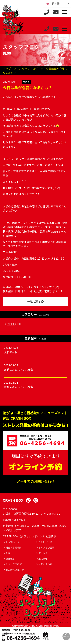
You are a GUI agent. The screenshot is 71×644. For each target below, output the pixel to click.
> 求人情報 (42, 559)
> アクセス (42, 553)
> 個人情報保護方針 (14, 570)
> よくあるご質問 (45, 548)
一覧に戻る (35, 301)
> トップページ (12, 542)
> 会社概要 (9, 559)
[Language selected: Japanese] (57, 4)
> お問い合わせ (44, 564)
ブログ (26, 82)
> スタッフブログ (13, 564)
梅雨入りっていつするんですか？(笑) (37, 287)
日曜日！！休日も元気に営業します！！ (39, 291)
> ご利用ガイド (44, 542)
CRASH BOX (13, 501)
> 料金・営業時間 (13, 548)
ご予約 (46, 636)
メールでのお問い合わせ (36, 481)
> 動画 (7, 553)
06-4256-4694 (17, 520)
